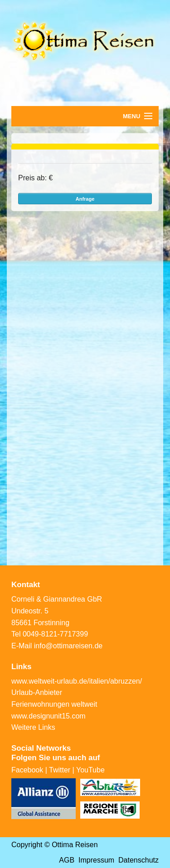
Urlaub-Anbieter (37, 692)
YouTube (90, 770)
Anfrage (85, 199)
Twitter (60, 770)
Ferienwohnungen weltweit (54, 704)
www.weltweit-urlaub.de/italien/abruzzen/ (77, 681)
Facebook (27, 770)
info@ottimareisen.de (68, 646)
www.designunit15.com (49, 716)
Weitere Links (33, 727)
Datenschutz (138, 860)
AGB (67, 860)
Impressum (96, 860)
